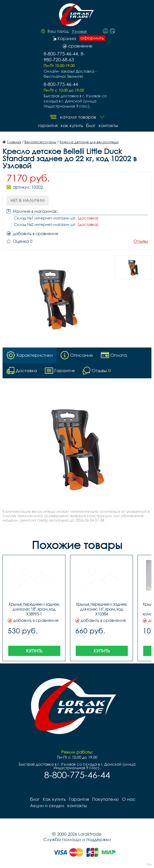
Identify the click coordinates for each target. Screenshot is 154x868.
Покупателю (105, 799)
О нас (128, 799)
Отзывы (141, 241)
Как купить (72, 125)
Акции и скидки (47, 805)
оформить (92, 38)
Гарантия (47, 125)
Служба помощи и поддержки (77, 839)
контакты (108, 125)
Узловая (79, 32)
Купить (34, 650)
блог (91, 125)
